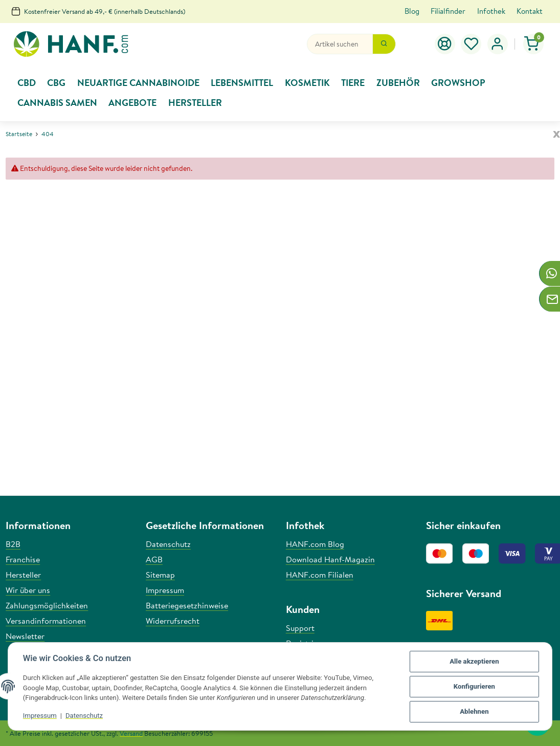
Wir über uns (28, 590)
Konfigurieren (474, 687)
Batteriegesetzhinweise (187, 605)
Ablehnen (474, 712)
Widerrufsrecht (173, 621)
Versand (131, 733)
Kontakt (530, 11)
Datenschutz (85, 716)
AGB (154, 559)
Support (300, 628)
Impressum (40, 716)
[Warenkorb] (534, 44)
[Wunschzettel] (472, 44)
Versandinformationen (46, 621)
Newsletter (25, 636)
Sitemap (160, 575)
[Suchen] (340, 44)
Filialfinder (448, 11)
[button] (498, 44)
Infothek (491, 11)
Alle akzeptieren (474, 662)
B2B (13, 544)
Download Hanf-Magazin (330, 559)
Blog (412, 11)
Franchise (23, 559)
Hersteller (23, 575)
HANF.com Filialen (320, 575)
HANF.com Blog (315, 544)
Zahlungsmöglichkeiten (47, 605)
